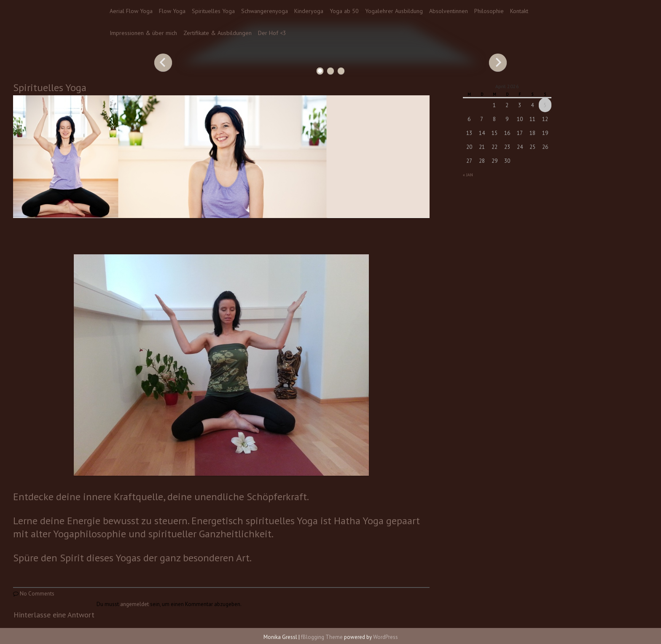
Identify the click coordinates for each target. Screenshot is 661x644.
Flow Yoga (172, 11)
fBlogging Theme (322, 637)
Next (498, 62)
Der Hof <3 (272, 33)
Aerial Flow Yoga (131, 11)
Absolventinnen (449, 11)
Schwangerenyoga (265, 11)
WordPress (386, 637)
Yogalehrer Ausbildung (394, 11)
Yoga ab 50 (344, 11)
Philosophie (489, 11)
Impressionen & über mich (143, 33)
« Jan (468, 175)
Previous (163, 62)
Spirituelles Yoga (213, 11)
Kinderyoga (309, 11)
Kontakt (519, 11)
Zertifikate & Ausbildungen (218, 33)
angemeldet (134, 604)
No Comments (37, 594)
